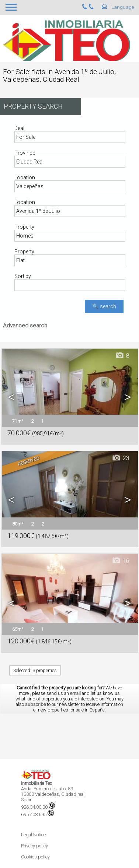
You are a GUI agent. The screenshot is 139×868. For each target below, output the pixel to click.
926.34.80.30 (38, 807)
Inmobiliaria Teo (37, 783)
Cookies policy (35, 857)
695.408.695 (37, 814)
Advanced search (25, 326)
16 (120, 561)
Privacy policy (34, 846)
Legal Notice (33, 835)
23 (120, 458)
